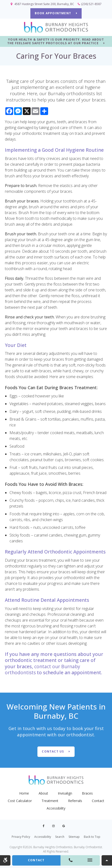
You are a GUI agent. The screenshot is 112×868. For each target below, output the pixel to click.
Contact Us (53, 751)
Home (24, 793)
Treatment (50, 801)
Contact (98, 801)
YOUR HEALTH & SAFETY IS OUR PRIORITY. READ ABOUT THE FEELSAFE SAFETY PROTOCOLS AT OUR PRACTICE (56, 42)
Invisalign (65, 793)
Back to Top (92, 837)
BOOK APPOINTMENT (53, 13)
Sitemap (74, 837)
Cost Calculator (20, 801)
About (43, 793)
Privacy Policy (21, 837)
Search (60, 837)
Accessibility (56, 808)
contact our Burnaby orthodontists (43, 670)
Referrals (75, 801)
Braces (87, 793)
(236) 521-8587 (91, 4)
